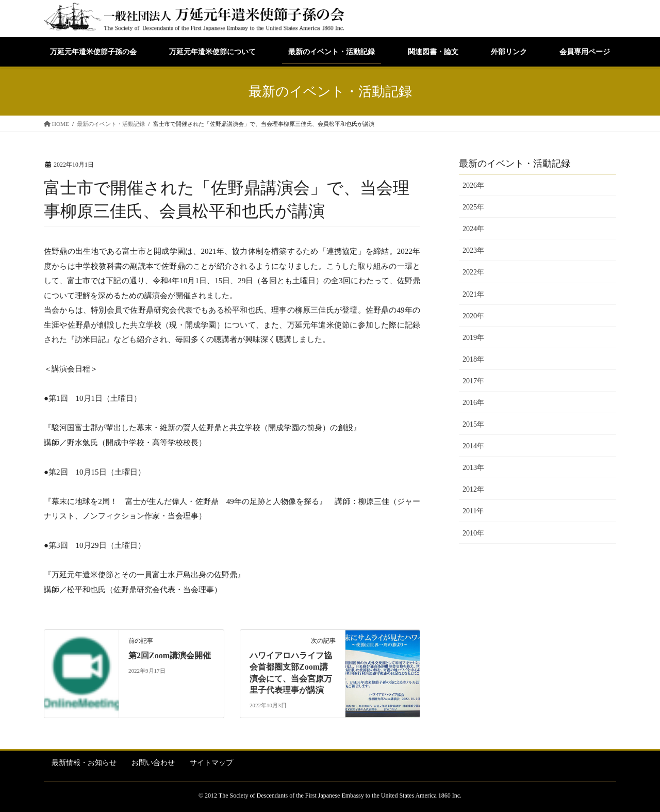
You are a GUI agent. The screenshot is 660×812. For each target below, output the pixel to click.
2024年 (473, 229)
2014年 (473, 446)
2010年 (473, 533)
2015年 (473, 424)
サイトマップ (211, 763)
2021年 (473, 294)
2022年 (473, 272)
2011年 (473, 511)
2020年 (473, 316)
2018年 (473, 359)
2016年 (473, 403)
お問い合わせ (153, 763)
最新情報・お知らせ (84, 763)
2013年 (473, 468)
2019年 (473, 338)
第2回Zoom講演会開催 (170, 655)
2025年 (473, 207)
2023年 (473, 250)
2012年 (473, 489)
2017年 (473, 381)
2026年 (473, 185)
